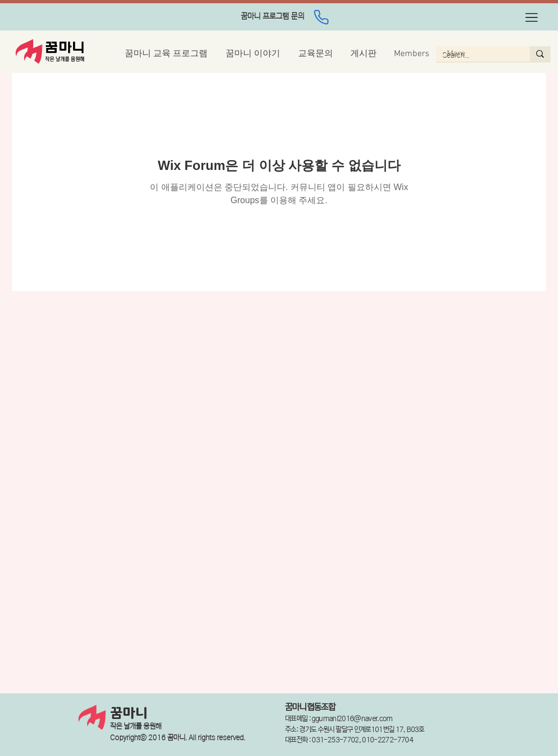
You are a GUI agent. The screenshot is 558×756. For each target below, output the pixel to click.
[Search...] (475, 56)
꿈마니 (129, 714)
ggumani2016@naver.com (352, 719)
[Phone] (321, 17)
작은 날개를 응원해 (136, 726)
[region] (272, 17)
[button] (532, 17)
